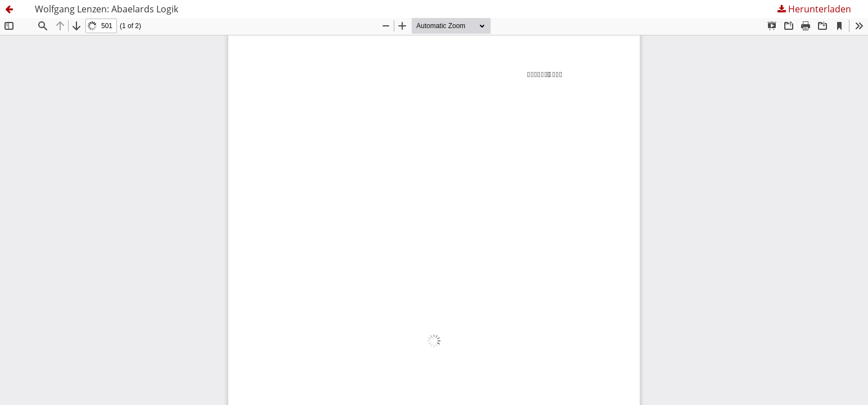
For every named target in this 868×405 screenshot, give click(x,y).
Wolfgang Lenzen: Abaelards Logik (107, 9)
